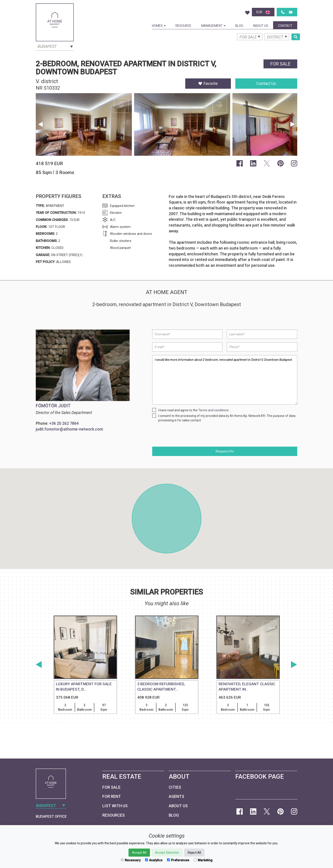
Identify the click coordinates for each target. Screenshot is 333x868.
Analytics (154, 860)
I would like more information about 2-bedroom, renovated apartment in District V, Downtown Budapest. (225, 380)
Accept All (139, 853)
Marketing (203, 860)
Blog (239, 26)
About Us (261, 26)
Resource (183, 26)
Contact (285, 26)
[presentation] (186, 435)
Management (213, 26)
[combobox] (55, 46)
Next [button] (293, 124)
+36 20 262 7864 (64, 423)
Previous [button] (40, 124)
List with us (115, 806)
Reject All (194, 853)
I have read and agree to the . (194, 410)
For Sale (111, 787)
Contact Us (266, 83)
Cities (175, 787)
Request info (225, 451)
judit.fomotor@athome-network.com (69, 429)
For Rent (112, 796)
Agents (176, 796)
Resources (114, 815)
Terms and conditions (213, 410)
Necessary (131, 860)
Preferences (178, 860)
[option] (84, 126)
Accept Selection (167, 853)
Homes (159, 26)
